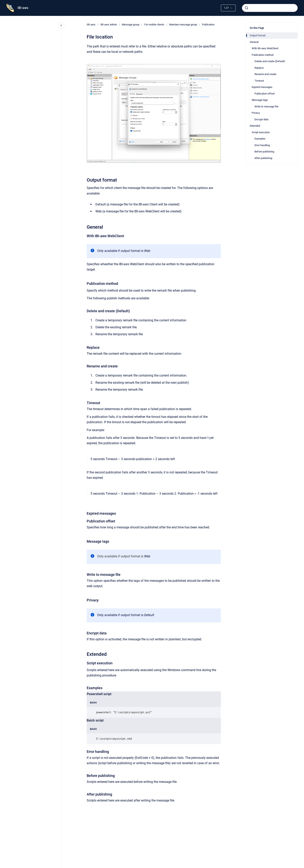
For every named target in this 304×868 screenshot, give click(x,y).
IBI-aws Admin (109, 25)
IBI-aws (23, 8)
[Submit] (247, 8)
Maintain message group (183, 25)
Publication (208, 25)
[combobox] (270, 8)
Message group (131, 25)
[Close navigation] (61, 25)
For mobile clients (154, 25)
